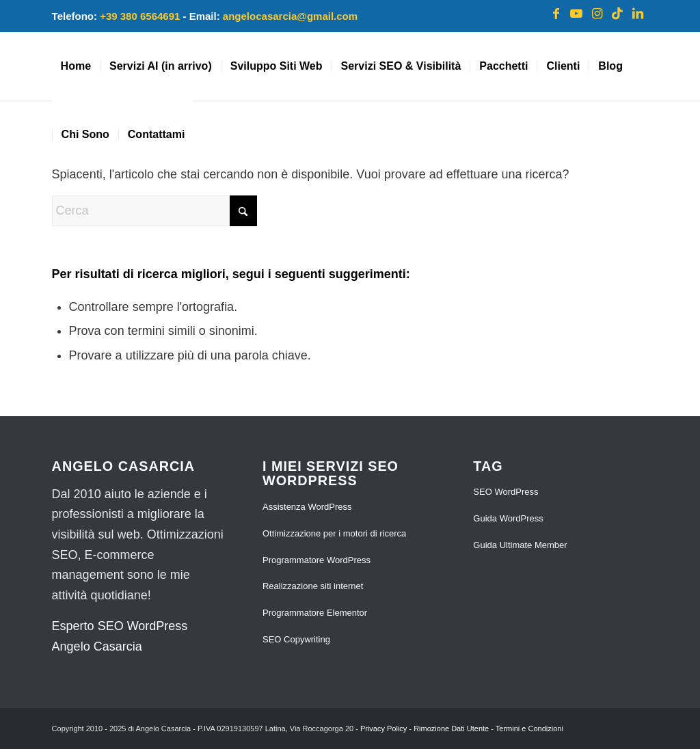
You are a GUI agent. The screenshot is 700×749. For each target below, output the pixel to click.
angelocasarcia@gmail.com (290, 16)
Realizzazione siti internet (313, 586)
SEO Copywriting (296, 639)
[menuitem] (76, 66)
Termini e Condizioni (529, 728)
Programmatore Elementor (315, 613)
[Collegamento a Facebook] (556, 14)
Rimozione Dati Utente (451, 728)
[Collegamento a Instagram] (597, 14)
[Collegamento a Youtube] (576, 14)
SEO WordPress (506, 492)
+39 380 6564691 (140, 16)
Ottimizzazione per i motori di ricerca (334, 533)
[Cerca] (154, 211)
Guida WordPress (508, 518)
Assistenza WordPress (307, 507)
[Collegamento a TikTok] (617, 14)
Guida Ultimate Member (520, 545)
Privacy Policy (383, 728)
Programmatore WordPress (317, 560)
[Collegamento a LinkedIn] (638, 14)
